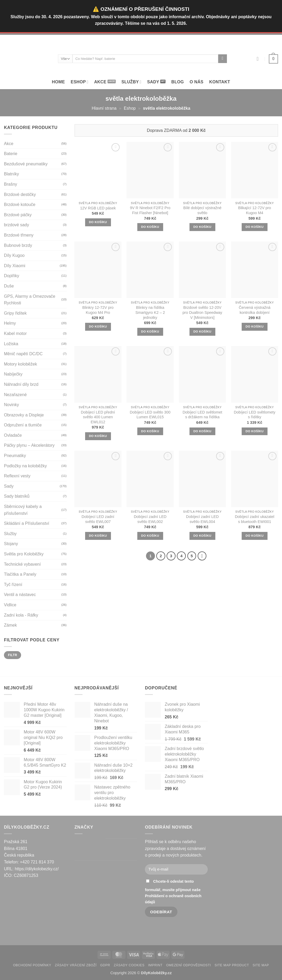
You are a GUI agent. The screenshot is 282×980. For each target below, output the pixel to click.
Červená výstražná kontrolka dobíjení (255, 310)
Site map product (232, 965)
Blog (178, 82)
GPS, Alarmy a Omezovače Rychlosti (30, 300)
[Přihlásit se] (259, 59)
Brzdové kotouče (20, 205)
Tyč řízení (13, 585)
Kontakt (220, 82)
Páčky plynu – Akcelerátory (29, 445)
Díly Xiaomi (15, 266)
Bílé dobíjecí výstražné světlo (202, 210)
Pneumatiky (15, 456)
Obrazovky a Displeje (24, 415)
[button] (273, 59)
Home (58, 82)
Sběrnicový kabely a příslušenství (23, 510)
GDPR (105, 965)
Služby (10, 534)
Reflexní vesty (17, 476)
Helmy (10, 323)
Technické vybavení (22, 564)
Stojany (11, 544)
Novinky (11, 405)
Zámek (10, 625)
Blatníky (11, 174)
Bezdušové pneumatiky (26, 164)
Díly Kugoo (14, 255)
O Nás (197, 82)
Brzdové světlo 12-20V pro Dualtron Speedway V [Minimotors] (202, 312)
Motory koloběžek (20, 364)
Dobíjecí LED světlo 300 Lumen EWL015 (150, 415)
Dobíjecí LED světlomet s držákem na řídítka (202, 415)
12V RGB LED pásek (98, 208)
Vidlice (10, 605)
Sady (153, 82)
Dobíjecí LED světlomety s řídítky (255, 415)
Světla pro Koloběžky (24, 554)
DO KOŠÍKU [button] (98, 222)
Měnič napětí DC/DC (23, 354)
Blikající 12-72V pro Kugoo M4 (255, 210)
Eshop (79, 82)
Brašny (11, 184)
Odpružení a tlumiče (23, 425)
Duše (9, 286)
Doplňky (12, 276)
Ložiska (11, 344)
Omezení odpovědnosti (188, 965)
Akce (100, 82)
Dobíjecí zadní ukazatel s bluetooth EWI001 (255, 519)
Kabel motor (15, 333)
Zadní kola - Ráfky (21, 615)
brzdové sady (16, 225)
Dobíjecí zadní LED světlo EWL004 (202, 519)
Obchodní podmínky (32, 965)
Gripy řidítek (15, 313)
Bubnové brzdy (18, 245)
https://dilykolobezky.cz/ (37, 869)
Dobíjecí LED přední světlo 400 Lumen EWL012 (98, 417)
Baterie (11, 154)
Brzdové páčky (18, 215)
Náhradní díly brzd (21, 384)
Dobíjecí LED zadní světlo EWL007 (98, 519)
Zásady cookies (129, 965)
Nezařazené (15, 395)
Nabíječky (13, 374)
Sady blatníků (17, 496)
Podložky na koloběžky (25, 466)
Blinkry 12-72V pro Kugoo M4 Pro (98, 310)
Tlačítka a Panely (20, 574)
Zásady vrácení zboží (76, 965)
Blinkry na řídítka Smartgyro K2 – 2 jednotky (150, 312)
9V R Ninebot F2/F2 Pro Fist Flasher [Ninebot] (150, 210)
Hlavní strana (104, 108)
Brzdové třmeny (19, 235)
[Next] (202, 556)
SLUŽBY (131, 82)
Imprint (155, 965)
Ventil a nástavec (20, 595)
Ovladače (13, 435)
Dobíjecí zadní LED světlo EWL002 (150, 519)
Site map (261, 965)
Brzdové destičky (20, 194)
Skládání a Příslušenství (27, 523)
